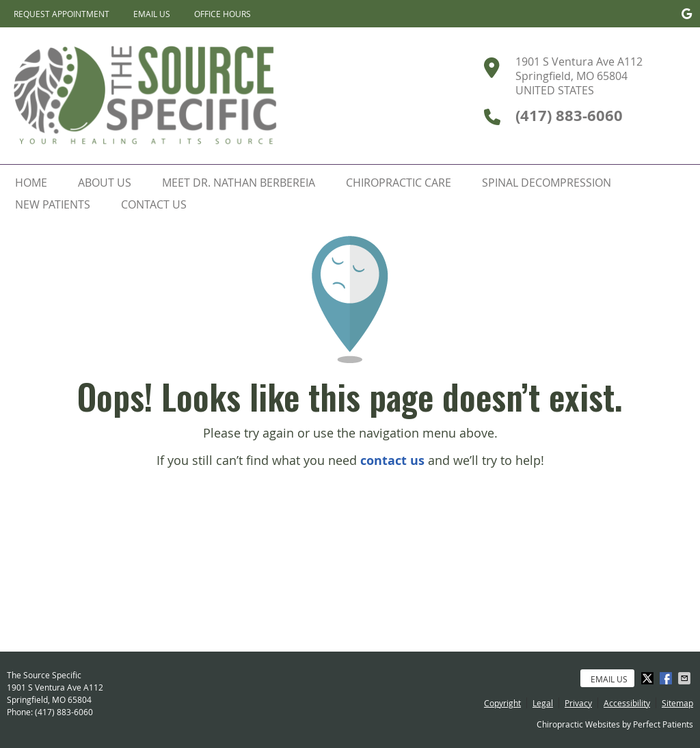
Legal (543, 703)
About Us (105, 183)
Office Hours (223, 14)
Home (31, 183)
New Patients (53, 204)
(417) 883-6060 (64, 712)
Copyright (502, 703)
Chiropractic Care (399, 183)
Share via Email (686, 678)
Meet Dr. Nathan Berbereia (239, 183)
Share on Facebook (667, 678)
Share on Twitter (649, 678)
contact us (392, 460)
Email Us (152, 14)
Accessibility (627, 703)
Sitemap (677, 703)
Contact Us (154, 204)
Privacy (578, 703)
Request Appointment (62, 14)
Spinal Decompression (547, 183)
